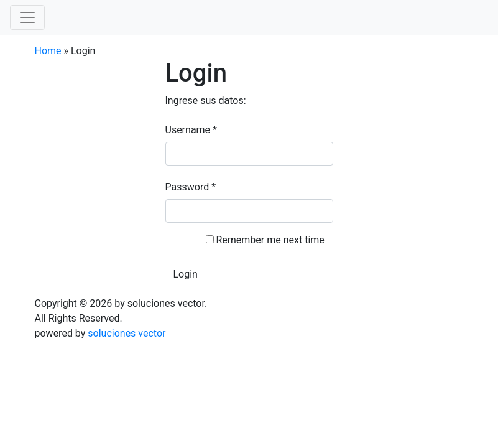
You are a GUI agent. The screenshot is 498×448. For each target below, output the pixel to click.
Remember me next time (270, 240)
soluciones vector (127, 333)
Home (48, 51)
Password (191, 187)
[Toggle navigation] (27, 17)
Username (191, 130)
